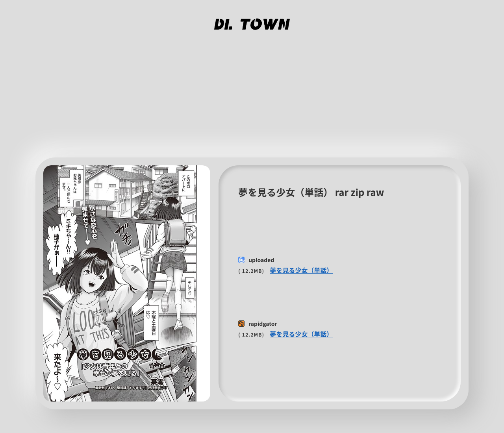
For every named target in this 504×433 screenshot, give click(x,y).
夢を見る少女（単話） (301, 270)
